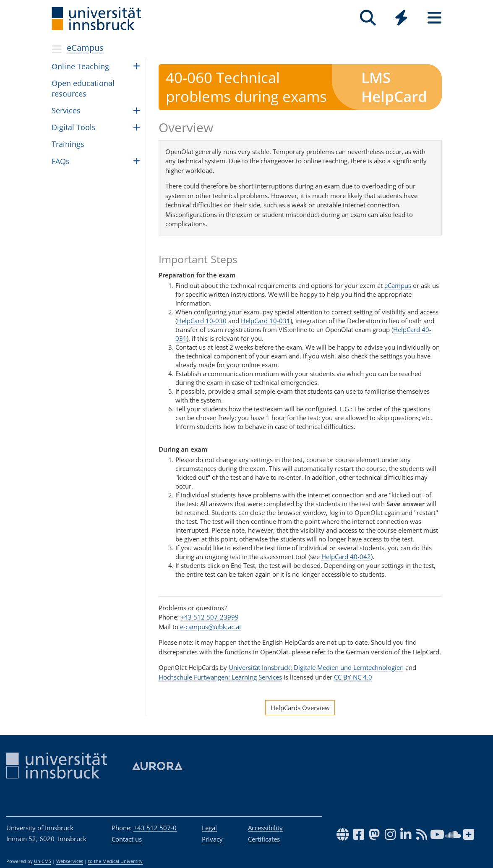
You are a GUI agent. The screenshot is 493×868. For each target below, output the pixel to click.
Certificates (264, 839)
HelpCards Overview (300, 708)
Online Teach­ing (80, 66)
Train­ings (68, 144)
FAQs (61, 161)
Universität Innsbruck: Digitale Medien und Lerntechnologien (316, 667)
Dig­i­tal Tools (74, 127)
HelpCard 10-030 (202, 321)
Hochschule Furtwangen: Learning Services (220, 677)
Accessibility (265, 828)
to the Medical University (115, 861)
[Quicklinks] (401, 18)
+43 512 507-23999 (210, 617)
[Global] (401, 19)
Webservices (70, 861)
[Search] (368, 18)
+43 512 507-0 (155, 828)
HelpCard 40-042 (346, 557)
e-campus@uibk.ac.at (211, 627)
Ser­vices (66, 110)
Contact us (127, 839)
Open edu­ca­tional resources (83, 88)
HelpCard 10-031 (266, 321)
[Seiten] (434, 18)
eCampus (85, 48)
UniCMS (43, 861)
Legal (209, 828)
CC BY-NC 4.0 (353, 677)
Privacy (212, 839)
